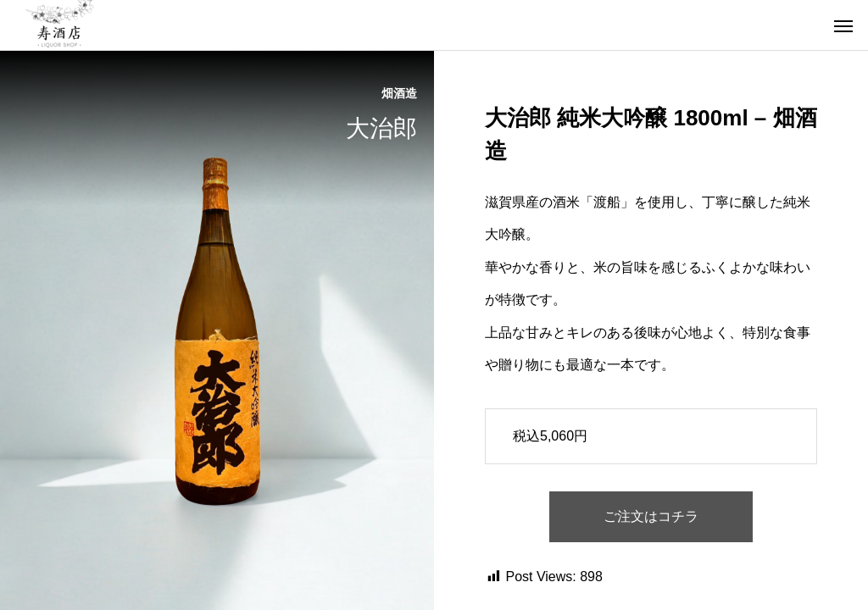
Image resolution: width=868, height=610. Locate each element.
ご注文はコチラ (651, 516)
